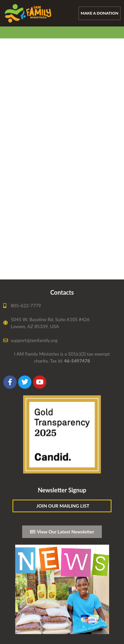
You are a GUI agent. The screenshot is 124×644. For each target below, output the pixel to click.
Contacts (62, 292)
